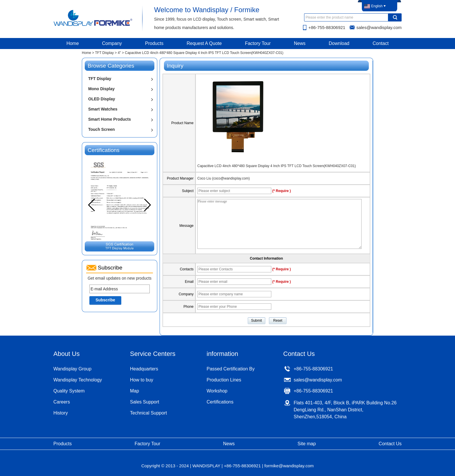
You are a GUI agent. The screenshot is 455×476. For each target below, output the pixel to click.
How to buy (142, 380)
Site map (307, 444)
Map (134, 391)
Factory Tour (258, 43)
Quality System (69, 391)
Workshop (217, 391)
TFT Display (104, 53)
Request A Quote (204, 43)
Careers (62, 402)
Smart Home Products (110, 119)
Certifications (220, 402)
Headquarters (144, 369)
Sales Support (145, 402)
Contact (381, 43)
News (300, 43)
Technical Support (148, 413)
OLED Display (102, 99)
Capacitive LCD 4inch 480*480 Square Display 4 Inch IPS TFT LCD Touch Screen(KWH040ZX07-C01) (277, 166)
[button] (148, 205)
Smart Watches (103, 109)
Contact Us (390, 444)
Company (112, 43)
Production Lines (224, 380)
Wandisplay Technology (78, 380)
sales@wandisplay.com (379, 27)
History (61, 413)
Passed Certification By (231, 369)
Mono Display (101, 89)
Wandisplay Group (72, 369)
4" (119, 53)
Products (154, 43)
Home (73, 43)
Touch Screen (102, 129)
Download (339, 43)
